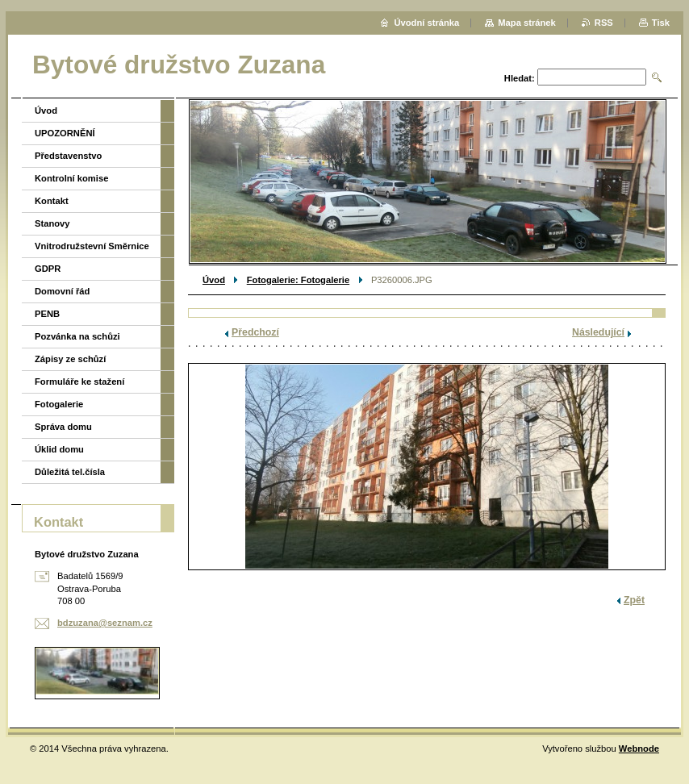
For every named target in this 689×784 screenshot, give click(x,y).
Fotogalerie (59, 404)
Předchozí (255, 332)
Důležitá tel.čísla (70, 472)
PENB (47, 314)
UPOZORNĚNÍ (65, 133)
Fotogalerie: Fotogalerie (298, 280)
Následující (598, 332)
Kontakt (52, 201)
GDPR (48, 269)
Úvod (214, 280)
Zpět (634, 600)
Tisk (661, 23)
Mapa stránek (527, 23)
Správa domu (63, 427)
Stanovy (52, 223)
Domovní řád (62, 291)
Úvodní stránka (426, 23)
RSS (604, 23)
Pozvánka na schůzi (77, 336)
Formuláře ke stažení (79, 382)
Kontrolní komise (71, 178)
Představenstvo (68, 156)
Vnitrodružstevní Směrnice (92, 246)
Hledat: (520, 78)
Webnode (639, 749)
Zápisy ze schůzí (70, 359)
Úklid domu (59, 449)
